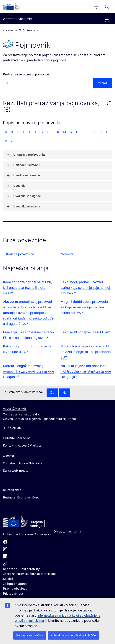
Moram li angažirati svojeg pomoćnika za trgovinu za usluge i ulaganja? (28, 371)
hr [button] (96, 7)
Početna (8, 30)
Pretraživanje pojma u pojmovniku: (28, 74)
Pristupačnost (13, 594)
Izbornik (107, 20)
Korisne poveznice (20, 254)
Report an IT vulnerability (21, 569)
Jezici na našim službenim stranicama (30, 574)
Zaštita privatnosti (16, 584)
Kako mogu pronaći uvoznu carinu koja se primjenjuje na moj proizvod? (85, 288)
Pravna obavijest (15, 589)
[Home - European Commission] (30, 522)
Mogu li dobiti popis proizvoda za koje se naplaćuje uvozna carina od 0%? (84, 307)
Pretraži (107, 7)
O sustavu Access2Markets (22, 463)
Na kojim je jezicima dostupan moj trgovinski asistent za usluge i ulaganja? (86, 371)
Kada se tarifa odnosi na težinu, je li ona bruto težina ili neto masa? (27, 288)
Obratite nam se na (67, 531)
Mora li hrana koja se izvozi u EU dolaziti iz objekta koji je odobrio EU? (86, 352)
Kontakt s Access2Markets (22, 445)
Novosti (67, 254)
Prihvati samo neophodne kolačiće (73, 635)
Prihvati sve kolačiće (30, 635)
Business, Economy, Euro (21, 497)
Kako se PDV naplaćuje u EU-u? (85, 332)
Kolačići (8, 579)
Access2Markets (15, 408)
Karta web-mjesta (16, 471)
